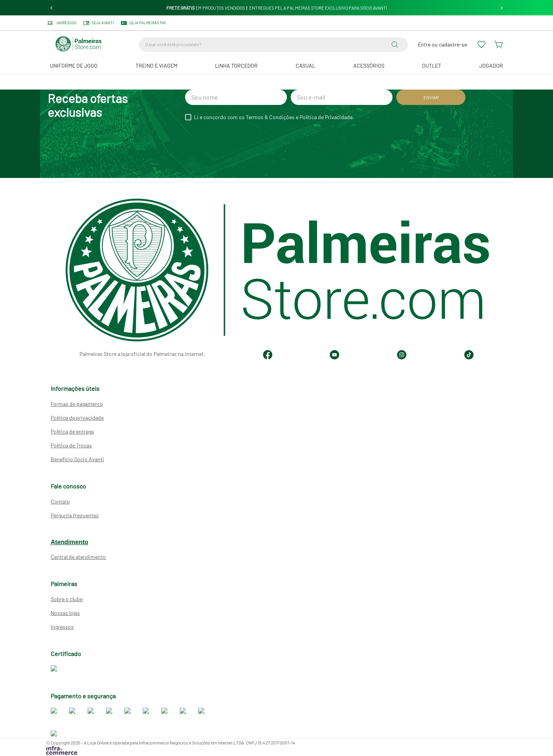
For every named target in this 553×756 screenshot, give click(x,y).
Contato (60, 502)
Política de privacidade (77, 418)
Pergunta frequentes (75, 516)
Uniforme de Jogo (74, 66)
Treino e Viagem (156, 66)
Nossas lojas (65, 613)
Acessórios (369, 66)
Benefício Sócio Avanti (77, 459)
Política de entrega (72, 432)
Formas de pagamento (77, 404)
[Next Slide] (502, 8)
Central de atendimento (78, 557)
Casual (305, 66)
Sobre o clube (67, 599)
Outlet (432, 66)
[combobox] (273, 45)
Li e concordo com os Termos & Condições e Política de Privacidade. (274, 117)
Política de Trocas (71, 446)
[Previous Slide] (52, 8)
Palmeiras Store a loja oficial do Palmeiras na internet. (142, 354)
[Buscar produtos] (396, 45)
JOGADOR (491, 66)
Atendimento (70, 542)
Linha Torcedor (236, 66)
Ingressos (62, 627)
